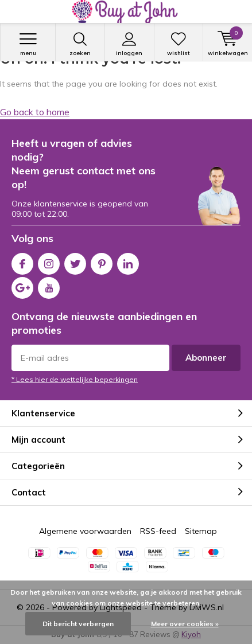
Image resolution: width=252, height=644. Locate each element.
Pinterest (102, 261)
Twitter (75, 261)
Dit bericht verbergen (78, 624)
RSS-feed (158, 531)
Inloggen (129, 44)
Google (22, 285)
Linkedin (128, 261)
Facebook (22, 261)
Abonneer (206, 358)
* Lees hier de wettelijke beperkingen (75, 379)
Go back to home (35, 112)
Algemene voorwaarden (85, 531)
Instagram (49, 261)
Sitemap (201, 531)
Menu (28, 44)
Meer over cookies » (185, 624)
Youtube (49, 285)
